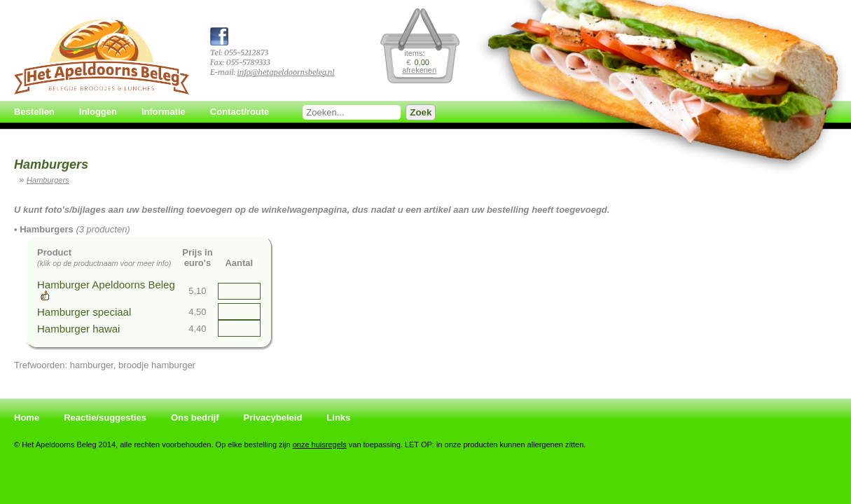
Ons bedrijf (195, 418)
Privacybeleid (273, 418)
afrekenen (419, 70)
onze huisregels (320, 444)
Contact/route (240, 112)
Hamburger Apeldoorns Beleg (106, 285)
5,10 (197, 291)
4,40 (197, 329)
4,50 (197, 312)
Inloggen (98, 112)
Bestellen (34, 112)
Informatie (164, 112)
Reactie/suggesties (105, 418)
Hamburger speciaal (84, 312)
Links (338, 418)
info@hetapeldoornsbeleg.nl (285, 72)
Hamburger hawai (78, 329)
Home (27, 418)
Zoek (421, 112)
